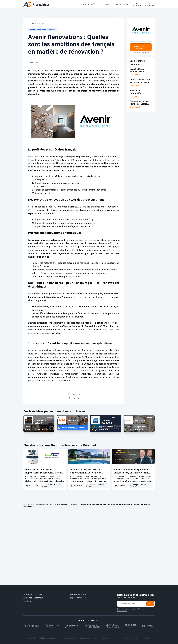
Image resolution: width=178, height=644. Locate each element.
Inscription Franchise (102, 638)
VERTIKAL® (73, 420)
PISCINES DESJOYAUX (107, 422)
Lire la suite (135, 75)
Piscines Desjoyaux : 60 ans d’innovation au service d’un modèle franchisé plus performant (86, 474)
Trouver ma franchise (33, 594)
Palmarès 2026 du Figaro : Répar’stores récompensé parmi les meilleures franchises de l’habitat (43, 474)
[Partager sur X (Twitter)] (78, 398)
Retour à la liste (36, 23)
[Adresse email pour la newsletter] (132, 604)
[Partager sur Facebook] (69, 398)
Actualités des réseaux (67, 504)
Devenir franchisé (78, 594)
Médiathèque (29, 601)
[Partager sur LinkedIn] (74, 398)
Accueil (27, 504)
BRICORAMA (140, 420)
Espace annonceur (78, 598)
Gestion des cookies (70, 638)
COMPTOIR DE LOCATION (41, 422)
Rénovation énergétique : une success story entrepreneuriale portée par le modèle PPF (132, 473)
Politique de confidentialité (49, 638)
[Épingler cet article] (118, 23)
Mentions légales (30, 638)
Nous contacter (85, 638)
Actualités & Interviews (43, 504)
